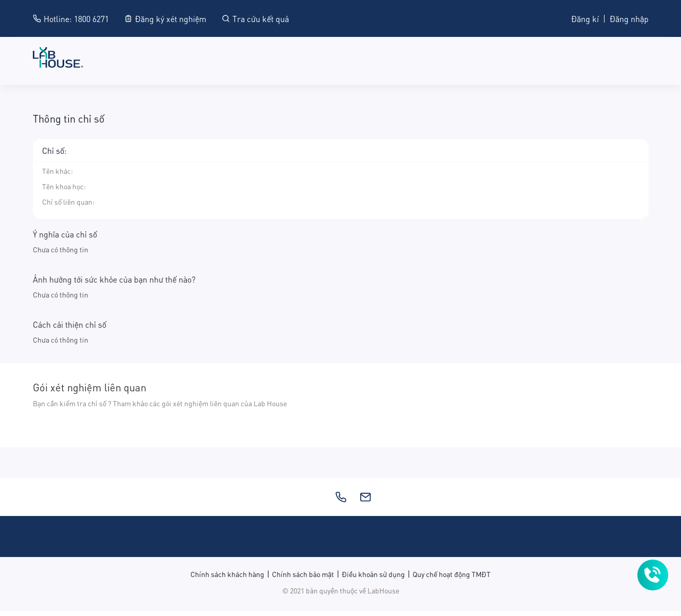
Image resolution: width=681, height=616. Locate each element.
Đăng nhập (629, 18)
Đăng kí (585, 18)
